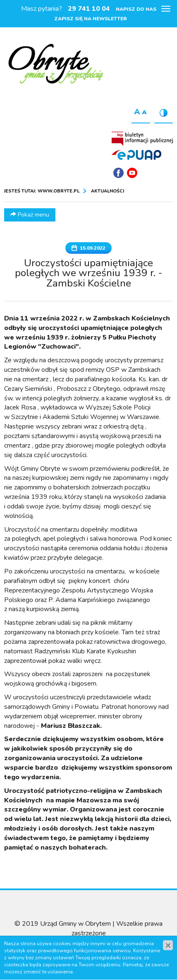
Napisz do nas (136, 9)
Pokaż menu (30, 215)
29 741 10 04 (89, 9)
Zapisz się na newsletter (91, 19)
